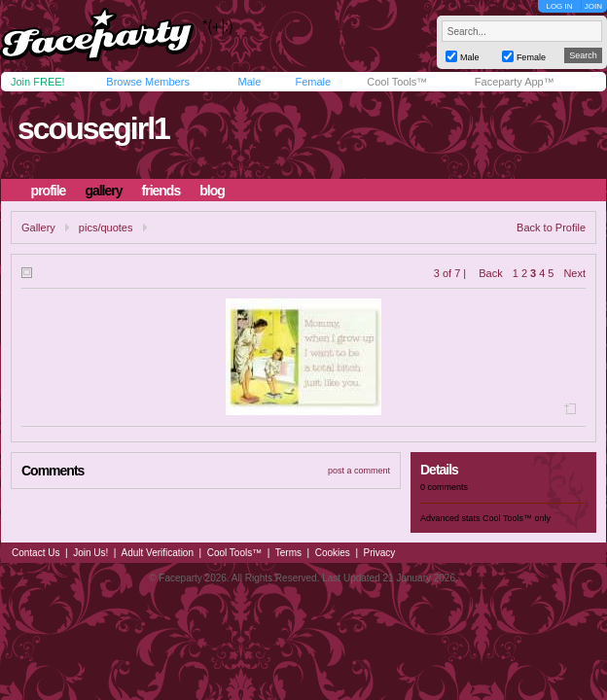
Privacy (380, 553)
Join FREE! (38, 82)
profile (49, 191)
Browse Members (148, 82)
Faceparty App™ (515, 82)
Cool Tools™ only (517, 518)
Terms (288, 553)
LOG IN (559, 6)
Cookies (333, 553)
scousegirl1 (93, 128)
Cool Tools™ (397, 82)
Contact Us (36, 553)
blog (212, 191)
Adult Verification (157, 553)
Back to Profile (551, 227)
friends (161, 191)
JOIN (593, 6)
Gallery (38, 227)
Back (490, 273)
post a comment (359, 471)
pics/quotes (106, 227)
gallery (103, 191)
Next (574, 273)
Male (249, 82)
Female (313, 82)
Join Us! (90, 553)
